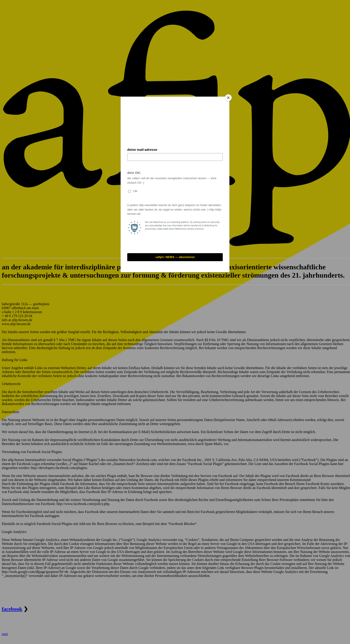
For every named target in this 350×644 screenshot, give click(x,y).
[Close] (228, 98)
